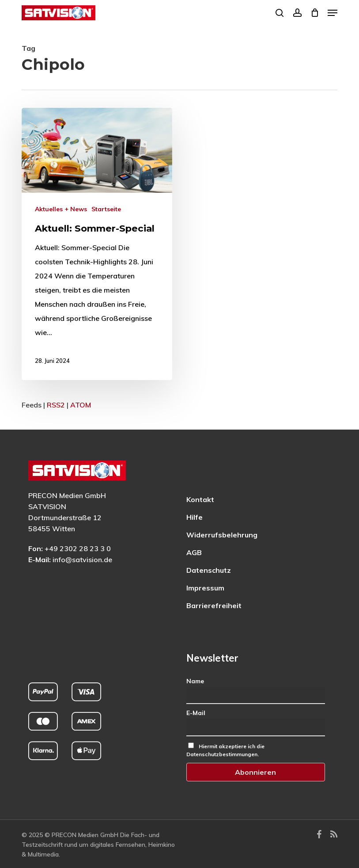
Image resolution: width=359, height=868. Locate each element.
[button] (333, 13)
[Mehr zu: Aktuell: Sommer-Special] (97, 244)
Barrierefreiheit (214, 605)
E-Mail (196, 713)
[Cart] (315, 13)
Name (195, 681)
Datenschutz (209, 570)
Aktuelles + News (61, 209)
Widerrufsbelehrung (222, 535)
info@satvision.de (82, 560)
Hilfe (195, 517)
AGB (194, 552)
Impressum (205, 588)
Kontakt (200, 499)
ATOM (81, 405)
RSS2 (56, 405)
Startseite (106, 209)
